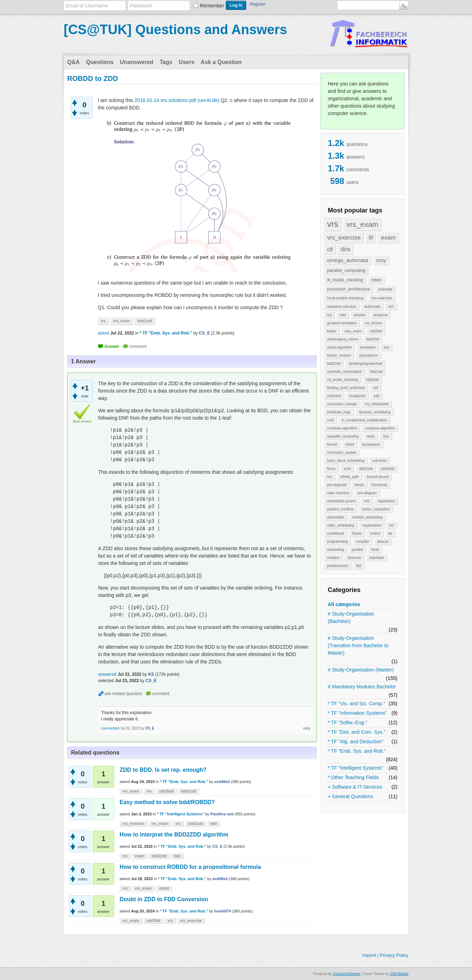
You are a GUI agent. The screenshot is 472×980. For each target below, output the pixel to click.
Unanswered (137, 62)
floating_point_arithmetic (346, 388)
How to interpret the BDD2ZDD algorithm (174, 835)
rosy (381, 260)
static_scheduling (341, 525)
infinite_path (350, 477)
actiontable (336, 517)
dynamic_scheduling (375, 412)
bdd (343, 315)
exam (388, 238)
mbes (376, 280)
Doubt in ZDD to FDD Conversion (164, 899)
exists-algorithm (339, 347)
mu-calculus (382, 298)
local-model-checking (345, 298)
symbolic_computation (345, 372)
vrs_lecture (373, 323)
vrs (333, 224)
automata (372, 306)
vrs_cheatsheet (377, 404)
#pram (357, 533)
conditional (336, 533)
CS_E (218, 846)
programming (337, 542)
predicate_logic (339, 412)
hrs (330, 477)
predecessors (338, 566)
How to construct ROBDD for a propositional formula (190, 867)
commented (110, 728)
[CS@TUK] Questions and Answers (175, 30)
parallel (358, 550)
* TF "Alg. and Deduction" (356, 742)
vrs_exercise (344, 238)
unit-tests (379, 461)
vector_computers (376, 509)
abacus (383, 542)
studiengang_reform (343, 339)
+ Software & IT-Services (355, 787)
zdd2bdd (387, 469)
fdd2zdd (376, 372)
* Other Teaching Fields (353, 777)
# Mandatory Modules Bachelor (362, 687)
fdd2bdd (372, 380)
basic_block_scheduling (346, 461)
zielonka (385, 289)
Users (186, 62)
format (332, 444)
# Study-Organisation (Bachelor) (351, 618)
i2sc (386, 436)
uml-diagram (367, 493)
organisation (372, 525)
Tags (166, 62)
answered (107, 674)
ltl (371, 238)
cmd (330, 420)
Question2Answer (347, 974)
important (377, 558)
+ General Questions (350, 796)
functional (379, 485)
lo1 (392, 525)
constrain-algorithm (342, 428)
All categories (344, 604)
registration (386, 501)
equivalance (368, 355)
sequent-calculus (342, 306)
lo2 (329, 315)
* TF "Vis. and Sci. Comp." (356, 704)
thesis (359, 485)
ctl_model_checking (343, 380)
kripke (332, 331)
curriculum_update (342, 453)
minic (371, 436)
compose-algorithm (380, 428)
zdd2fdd (376, 331)
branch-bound (378, 477)
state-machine (338, 493)
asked (103, 333)
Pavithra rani (222, 814)
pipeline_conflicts (340, 509)
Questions (100, 62)
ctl (330, 249)
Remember (212, 6)
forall (375, 550)
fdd (359, 566)
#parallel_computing (343, 436)
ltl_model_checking (345, 280)
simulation (368, 347)
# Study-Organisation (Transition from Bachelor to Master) (358, 645)
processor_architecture (349, 289)
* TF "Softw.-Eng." (347, 723)
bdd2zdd (334, 364)
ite (391, 533)
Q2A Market (399, 974)
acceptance (371, 444)
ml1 (367, 501)
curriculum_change (342, 404)
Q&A (74, 62)
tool (387, 347)
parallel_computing (346, 270)
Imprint (369, 955)
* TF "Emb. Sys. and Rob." (357, 751)
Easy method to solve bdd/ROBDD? (167, 802)
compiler (363, 542)
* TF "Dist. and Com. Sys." (357, 732)
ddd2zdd (366, 469)
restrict (375, 533)
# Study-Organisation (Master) (361, 670)
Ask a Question (221, 62)
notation (333, 558)
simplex (360, 315)
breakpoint (358, 396)
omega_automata (348, 260)
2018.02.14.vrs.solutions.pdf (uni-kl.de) (177, 100)
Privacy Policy (394, 955)
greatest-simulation (342, 323)
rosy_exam (353, 331)
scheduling (336, 550)
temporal (380, 315)
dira (346, 249)
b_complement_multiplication (365, 420)
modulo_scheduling (367, 517)
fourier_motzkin (339, 355)
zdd (376, 396)
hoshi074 (223, 911)
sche (347, 469)
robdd (350, 444)
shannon (354, 558)
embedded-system (342, 501)
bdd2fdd (373, 339)
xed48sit (222, 782)
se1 (391, 307)
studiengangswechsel (365, 364)
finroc (331, 469)
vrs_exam (362, 224)
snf (375, 388)
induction (334, 396)
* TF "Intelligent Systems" (356, 768)
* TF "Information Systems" (357, 713)
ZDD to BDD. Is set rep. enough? (163, 770)
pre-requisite (337, 485)
